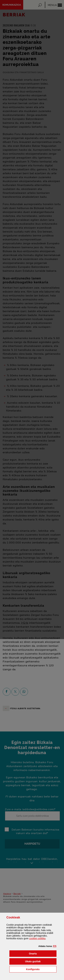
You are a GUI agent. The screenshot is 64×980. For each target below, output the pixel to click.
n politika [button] (37, 938)
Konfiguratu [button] (41, 969)
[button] (55, 946)
